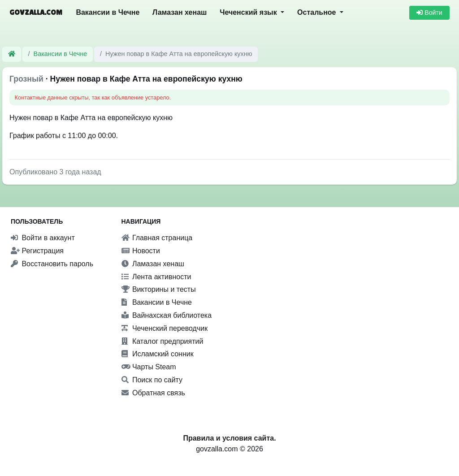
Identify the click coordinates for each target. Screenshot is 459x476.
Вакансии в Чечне (108, 12)
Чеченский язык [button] (249, 12)
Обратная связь (153, 393)
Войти (429, 13)
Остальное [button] (318, 12)
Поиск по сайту (152, 380)
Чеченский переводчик (165, 328)
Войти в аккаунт (43, 238)
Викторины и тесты (159, 289)
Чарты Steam (149, 367)
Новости (141, 251)
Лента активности (156, 277)
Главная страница (157, 238)
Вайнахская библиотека (167, 315)
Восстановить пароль (52, 264)
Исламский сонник (158, 354)
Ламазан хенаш (180, 12)
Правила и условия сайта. (229, 438)
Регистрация (37, 251)
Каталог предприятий (162, 341)
